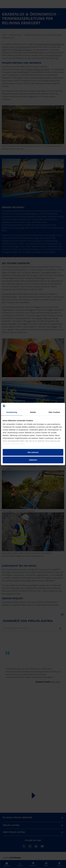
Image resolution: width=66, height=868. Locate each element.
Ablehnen (33, 460)
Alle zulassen (33, 452)
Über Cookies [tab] (54, 412)
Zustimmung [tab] (12, 412)
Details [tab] (33, 412)
